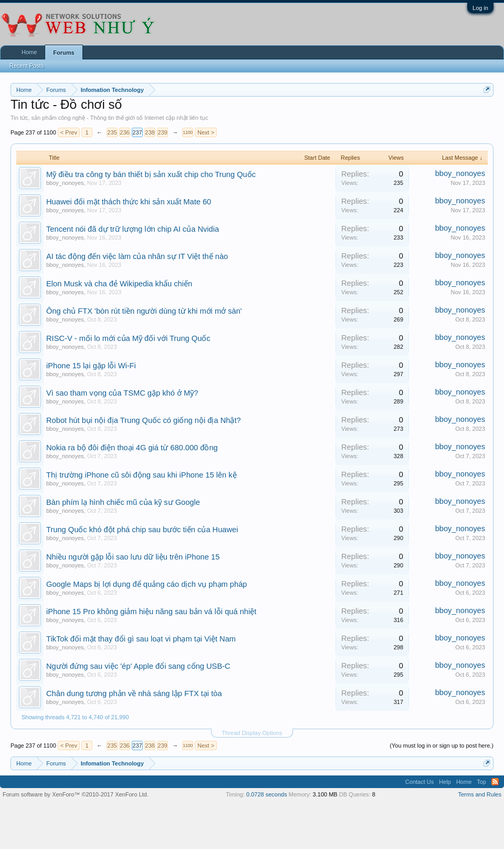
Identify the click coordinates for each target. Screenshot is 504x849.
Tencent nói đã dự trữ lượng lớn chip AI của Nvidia (133, 229)
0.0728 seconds (267, 794)
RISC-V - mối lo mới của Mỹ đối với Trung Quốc (128, 338)
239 (162, 132)
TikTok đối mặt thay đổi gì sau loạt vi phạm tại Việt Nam (141, 639)
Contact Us (419, 782)
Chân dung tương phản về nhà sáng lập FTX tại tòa (134, 693)
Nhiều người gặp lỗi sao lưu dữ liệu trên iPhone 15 (133, 557)
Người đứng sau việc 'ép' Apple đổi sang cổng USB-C (138, 666)
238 (150, 132)
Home (29, 52)
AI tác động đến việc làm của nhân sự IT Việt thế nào (137, 256)
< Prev (69, 132)
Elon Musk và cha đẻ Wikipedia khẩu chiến (119, 284)
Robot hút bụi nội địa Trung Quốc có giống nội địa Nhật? (144, 420)
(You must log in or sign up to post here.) (442, 746)
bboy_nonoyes (65, 183)
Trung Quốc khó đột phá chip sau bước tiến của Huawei (142, 530)
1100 (187, 132)
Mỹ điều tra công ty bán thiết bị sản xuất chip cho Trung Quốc (151, 174)
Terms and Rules (480, 794)
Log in (480, 8)
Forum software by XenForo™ (76, 794)
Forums (64, 53)
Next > (206, 132)
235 (112, 132)
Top (481, 782)
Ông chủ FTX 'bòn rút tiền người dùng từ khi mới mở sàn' (144, 311)
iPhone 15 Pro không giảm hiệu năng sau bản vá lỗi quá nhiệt (151, 612)
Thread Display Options (252, 733)
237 (137, 132)
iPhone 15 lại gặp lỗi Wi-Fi (91, 366)
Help (445, 782)
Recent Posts (27, 66)
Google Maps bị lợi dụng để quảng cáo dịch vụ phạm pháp (146, 584)
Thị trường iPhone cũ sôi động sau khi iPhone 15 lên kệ (141, 475)
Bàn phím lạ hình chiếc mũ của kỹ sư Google (123, 502)
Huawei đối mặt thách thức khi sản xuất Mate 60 (129, 202)
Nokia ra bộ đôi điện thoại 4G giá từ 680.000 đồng (132, 448)
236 (124, 132)
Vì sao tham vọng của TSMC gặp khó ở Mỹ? (122, 393)
